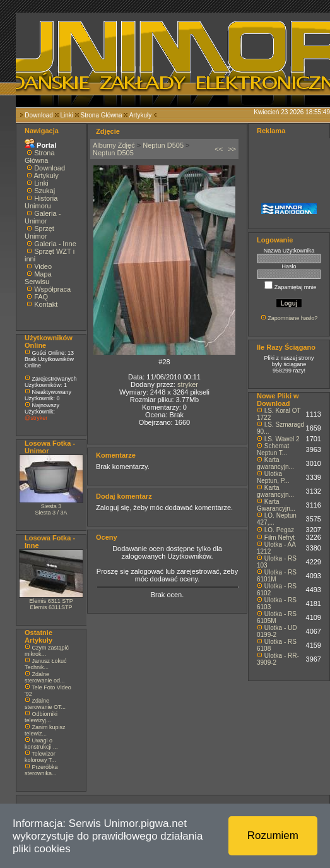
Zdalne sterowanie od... (45, 677)
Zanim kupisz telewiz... (45, 730)
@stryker (36, 418)
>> (232, 149)
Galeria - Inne (55, 244)
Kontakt (46, 304)
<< (219, 149)
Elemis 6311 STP (51, 601)
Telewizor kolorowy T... (40, 757)
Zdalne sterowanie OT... (45, 704)
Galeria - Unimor (43, 217)
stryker (188, 384)
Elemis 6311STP (51, 607)
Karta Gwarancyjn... (276, 505)
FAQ (41, 297)
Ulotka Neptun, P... (273, 477)
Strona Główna (102, 115)
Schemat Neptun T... (273, 449)
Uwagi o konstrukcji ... (41, 744)
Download (38, 115)
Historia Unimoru (41, 202)
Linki (67, 115)
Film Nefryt (280, 538)
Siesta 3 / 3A (51, 513)
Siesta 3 (51, 506)
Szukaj (44, 191)
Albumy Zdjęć (114, 145)
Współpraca (52, 289)
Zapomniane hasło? (292, 318)
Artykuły (141, 115)
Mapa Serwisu (38, 278)
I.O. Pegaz (279, 530)
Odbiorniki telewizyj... (41, 717)
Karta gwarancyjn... (275, 463)
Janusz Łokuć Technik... (46, 664)
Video (43, 266)
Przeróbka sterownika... (41, 770)
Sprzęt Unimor (39, 232)
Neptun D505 (163, 145)
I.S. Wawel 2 (282, 439)
